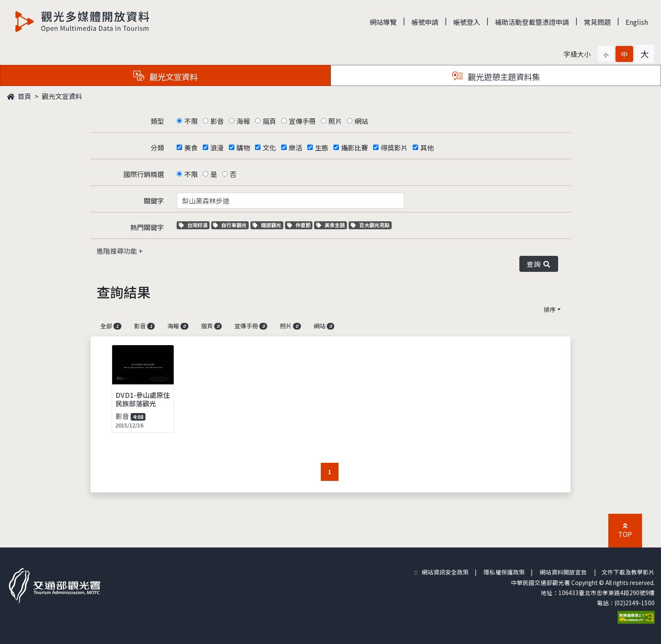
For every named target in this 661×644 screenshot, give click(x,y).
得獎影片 (394, 148)
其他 (427, 148)
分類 (157, 148)
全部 (111, 326)
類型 (157, 121)
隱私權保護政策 (504, 572)
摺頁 (269, 121)
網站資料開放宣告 (563, 572)
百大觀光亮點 (370, 225)
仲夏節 (300, 225)
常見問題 (597, 22)
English (637, 22)
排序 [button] (550, 309)
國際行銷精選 (144, 174)
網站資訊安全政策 (445, 572)
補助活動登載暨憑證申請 (532, 22)
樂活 (296, 148)
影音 (217, 121)
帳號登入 (467, 22)
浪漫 (217, 148)
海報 (243, 121)
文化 (269, 148)
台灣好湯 (194, 225)
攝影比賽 (355, 148)
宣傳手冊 (302, 121)
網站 (361, 121)
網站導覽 (383, 22)
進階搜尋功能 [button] (118, 251)
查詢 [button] (539, 264)
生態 (322, 148)
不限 (191, 121)
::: (416, 572)
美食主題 (332, 225)
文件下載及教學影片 (628, 572)
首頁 (19, 96)
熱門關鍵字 (147, 227)
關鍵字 (154, 201)
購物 (243, 148)
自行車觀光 (230, 225)
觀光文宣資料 (62, 96)
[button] (606, 54)
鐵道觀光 (268, 225)
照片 (335, 121)
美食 (191, 148)
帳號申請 (425, 22)
